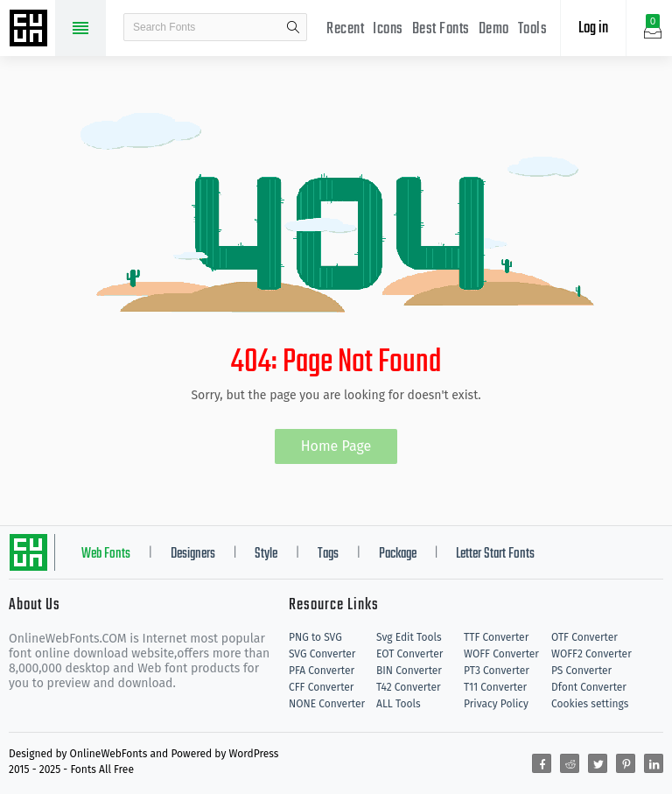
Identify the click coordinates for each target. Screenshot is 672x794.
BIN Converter (409, 671)
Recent (345, 29)
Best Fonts (441, 29)
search (293, 27)
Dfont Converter (589, 687)
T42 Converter (409, 687)
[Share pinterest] (626, 763)
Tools (533, 29)
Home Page (336, 446)
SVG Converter (322, 654)
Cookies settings (590, 704)
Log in (593, 28)
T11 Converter (495, 687)
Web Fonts (106, 554)
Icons (388, 29)
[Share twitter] (598, 763)
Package (398, 554)
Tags (328, 554)
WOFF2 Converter (591, 654)
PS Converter (581, 671)
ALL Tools (399, 704)
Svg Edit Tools (409, 637)
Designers (193, 554)
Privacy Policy (496, 704)
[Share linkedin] (654, 763)
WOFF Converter (501, 654)
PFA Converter (322, 671)
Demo (494, 29)
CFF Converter (321, 687)
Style (266, 554)
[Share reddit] (570, 763)
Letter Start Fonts (495, 554)
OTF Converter (584, 637)
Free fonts (31, 30)
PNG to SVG (315, 637)
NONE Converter (327, 704)
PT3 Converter (497, 671)
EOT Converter (409, 654)
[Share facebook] (542, 763)
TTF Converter (496, 637)
